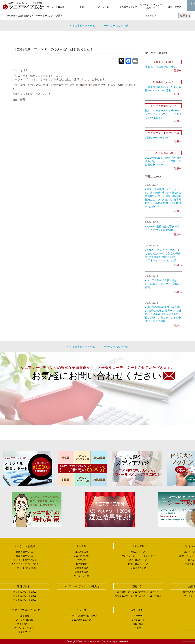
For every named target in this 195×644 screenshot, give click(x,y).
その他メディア (138, 568)
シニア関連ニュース (81, 620)
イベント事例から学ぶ (25, 568)
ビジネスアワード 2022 (25, 592)
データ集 (80, 7)
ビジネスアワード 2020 (25, 600)
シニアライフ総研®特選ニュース (81, 616)
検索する (185, 16)
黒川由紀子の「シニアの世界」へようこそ (138, 592)
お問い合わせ (138, 610)
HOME (11, 16)
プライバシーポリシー (25, 628)
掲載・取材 (138, 624)
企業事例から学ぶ (25, 552)
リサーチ (138, 616)
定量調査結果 (81, 568)
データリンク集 (81, 576)
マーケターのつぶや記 (48, 16)
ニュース (81, 610)
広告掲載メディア (138, 560)
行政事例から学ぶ (25, 556)
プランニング (138, 620)
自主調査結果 (81, 552)
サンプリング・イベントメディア (138, 556)
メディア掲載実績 (25, 620)
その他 (138, 628)
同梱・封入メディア (138, 564)
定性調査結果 (81, 572)
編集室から (25, 16)
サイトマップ (25, 632)
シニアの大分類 (81, 556)
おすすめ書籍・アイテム (81, 26)
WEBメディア (138, 552)
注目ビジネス (175, 7)
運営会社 (25, 616)
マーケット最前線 (56, 7)
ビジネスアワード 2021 (25, 596)
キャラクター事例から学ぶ (25, 564)
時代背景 (81, 560)
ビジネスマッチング (127, 7)
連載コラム (138, 586)
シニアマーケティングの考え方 (151, 7)
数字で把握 (81, 564)
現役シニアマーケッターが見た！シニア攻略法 (138, 596)
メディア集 (103, 7)
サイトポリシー (25, 624)
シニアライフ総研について (25, 610)
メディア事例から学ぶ (25, 560)
